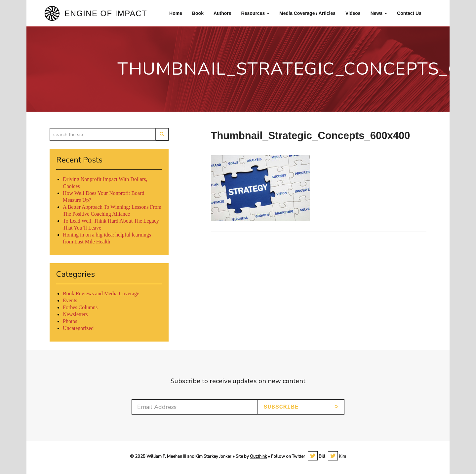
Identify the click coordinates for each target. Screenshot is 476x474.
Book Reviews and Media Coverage (101, 293)
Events (70, 300)
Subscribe (281, 407)
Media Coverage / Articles (307, 13)
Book (198, 13)
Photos (70, 321)
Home (176, 13)
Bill (317, 456)
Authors (222, 13)
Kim (337, 456)
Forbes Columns (80, 307)
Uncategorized (78, 328)
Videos (353, 13)
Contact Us (409, 13)
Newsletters (75, 314)
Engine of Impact (106, 13)
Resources (255, 13)
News (379, 13)
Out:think (258, 456)
